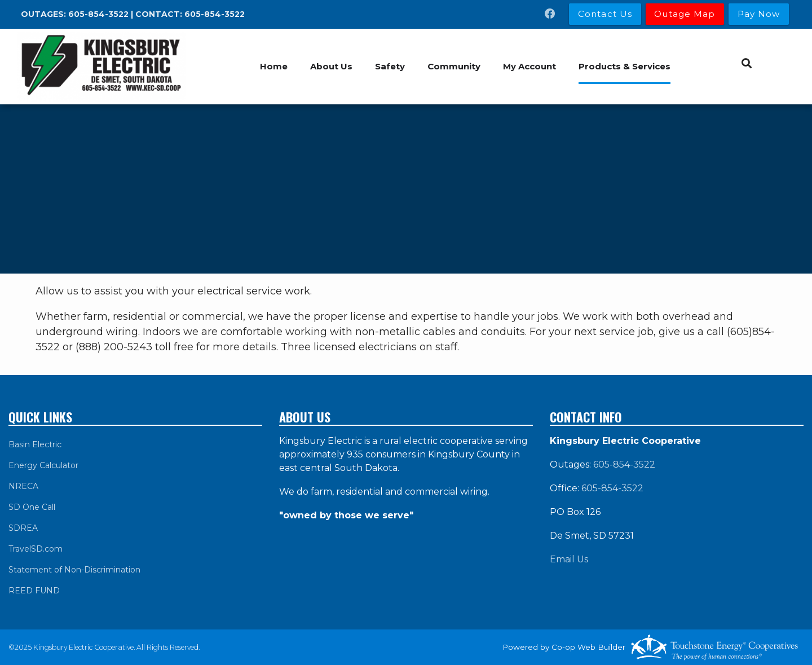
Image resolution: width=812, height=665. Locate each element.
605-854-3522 (98, 14)
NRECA (23, 486)
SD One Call (32, 507)
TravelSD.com (36, 549)
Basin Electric (35, 444)
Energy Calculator (43, 465)
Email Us (569, 559)
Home (274, 66)
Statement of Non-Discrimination (74, 570)
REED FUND (34, 591)
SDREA (23, 528)
